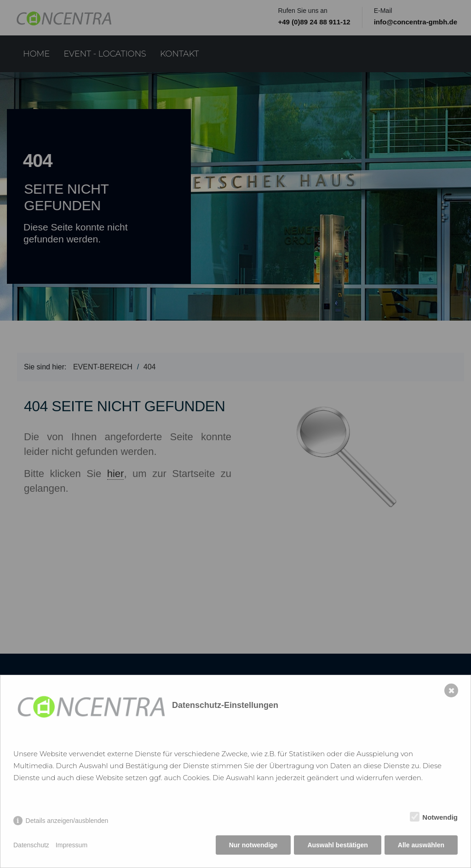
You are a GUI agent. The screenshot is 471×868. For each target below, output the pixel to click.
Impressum (72, 845)
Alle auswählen (421, 845)
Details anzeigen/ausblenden (67, 821)
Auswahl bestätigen (337, 845)
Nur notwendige (253, 845)
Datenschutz (31, 845)
